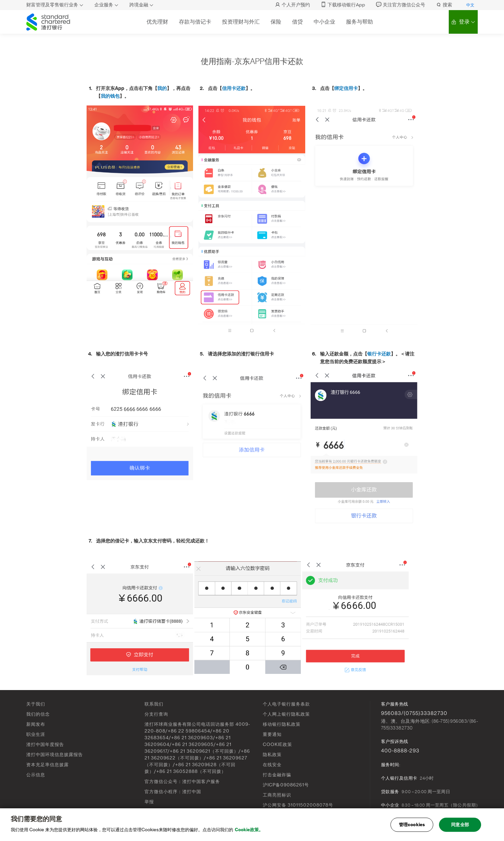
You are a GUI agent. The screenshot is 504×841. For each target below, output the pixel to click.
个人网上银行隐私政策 (286, 714)
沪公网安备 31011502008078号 (298, 805)
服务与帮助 (359, 22)
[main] (252, 825)
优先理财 (157, 22)
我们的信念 (38, 714)
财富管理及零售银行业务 (52, 5)
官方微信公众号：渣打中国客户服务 (182, 782)
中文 (470, 5)
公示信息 (36, 775)
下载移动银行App (343, 5)
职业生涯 (36, 734)
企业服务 (104, 5)
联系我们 (154, 704)
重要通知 (272, 734)
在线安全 (272, 765)
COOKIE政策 (277, 744)
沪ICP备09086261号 (286, 785)
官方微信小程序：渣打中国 (173, 792)
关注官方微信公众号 (401, 5)
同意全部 (460, 825)
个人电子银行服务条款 (286, 704)
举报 (149, 802)
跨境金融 (139, 5)
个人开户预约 (292, 5)
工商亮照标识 (277, 795)
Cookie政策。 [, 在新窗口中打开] (249, 830)
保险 (276, 22)
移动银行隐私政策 (282, 724)
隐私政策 (272, 755)
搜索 (444, 5)
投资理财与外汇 (241, 22)
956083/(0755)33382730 (414, 713)
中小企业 (324, 22)
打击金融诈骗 (277, 775)
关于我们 (36, 704)
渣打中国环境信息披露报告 (55, 755)
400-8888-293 (400, 751)
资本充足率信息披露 (48, 765)
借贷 (297, 22)
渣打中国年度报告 (45, 744)
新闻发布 (36, 724)
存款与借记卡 (195, 22)
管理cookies (412, 825)
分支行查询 (156, 714)
